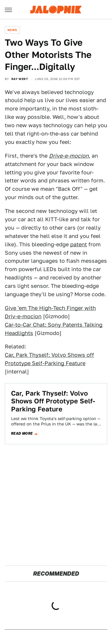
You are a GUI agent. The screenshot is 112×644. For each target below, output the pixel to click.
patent (79, 244)
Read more (22, 434)
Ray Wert (20, 79)
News (12, 30)
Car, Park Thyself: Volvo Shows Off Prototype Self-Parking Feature (53, 401)
